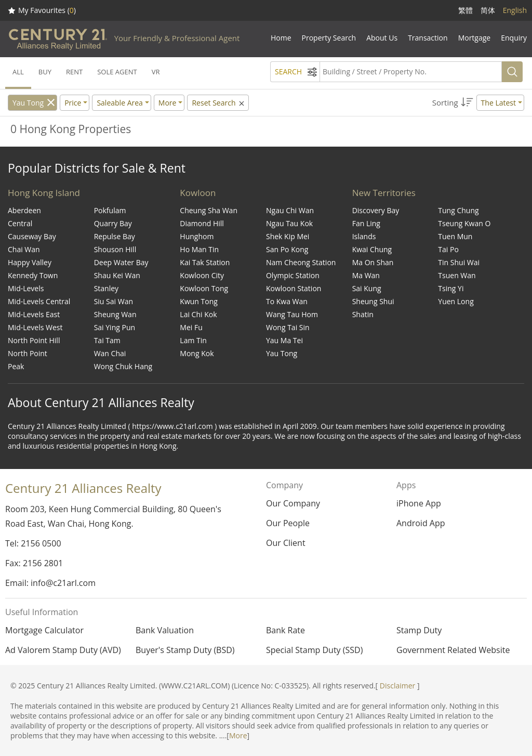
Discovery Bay (376, 210)
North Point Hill (34, 340)
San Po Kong (287, 249)
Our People (288, 523)
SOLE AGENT (117, 72)
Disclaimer (397, 686)
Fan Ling (366, 223)
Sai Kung (367, 288)
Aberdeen (24, 210)
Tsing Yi (451, 288)
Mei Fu (191, 327)
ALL (18, 72)
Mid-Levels (26, 288)
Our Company (293, 503)
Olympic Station (293, 275)
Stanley (106, 288)
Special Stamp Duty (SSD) (314, 650)
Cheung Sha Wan (209, 210)
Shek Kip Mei (288, 236)
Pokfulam (110, 210)
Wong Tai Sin (288, 327)
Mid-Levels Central (39, 301)
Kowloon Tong (204, 288)
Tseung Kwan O (464, 223)
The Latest (498, 103)
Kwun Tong (199, 301)
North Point (28, 353)
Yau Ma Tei (284, 340)
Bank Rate (285, 630)
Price (73, 103)
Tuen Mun (455, 236)
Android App (421, 523)
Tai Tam (107, 340)
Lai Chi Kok (198, 314)
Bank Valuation (165, 630)
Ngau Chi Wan (290, 210)
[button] (478, 103)
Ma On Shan (373, 262)
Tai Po (448, 249)
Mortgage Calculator (44, 630)
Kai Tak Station (205, 262)
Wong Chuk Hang (123, 366)
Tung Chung (458, 210)
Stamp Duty (419, 630)
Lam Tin (193, 340)
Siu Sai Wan (114, 301)
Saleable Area (119, 103)
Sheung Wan (115, 314)
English (515, 10)
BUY (45, 72)
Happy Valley (30, 262)
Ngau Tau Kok (289, 223)
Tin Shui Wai (459, 262)
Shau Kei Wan (117, 275)
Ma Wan (366, 275)
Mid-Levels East (34, 314)
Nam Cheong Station (301, 262)
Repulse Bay (115, 236)
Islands (364, 236)
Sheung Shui (373, 301)
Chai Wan (24, 249)
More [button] (168, 103)
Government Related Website (453, 650)
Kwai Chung (372, 249)
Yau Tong (28, 103)
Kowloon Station (294, 288)
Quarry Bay (113, 223)
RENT (74, 72)
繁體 (465, 10)
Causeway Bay (32, 236)
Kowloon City (202, 275)
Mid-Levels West (35, 327)
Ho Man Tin (199, 249)
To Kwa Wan (287, 301)
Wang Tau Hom (292, 314)
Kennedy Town (33, 275)
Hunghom (197, 236)
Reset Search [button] (219, 103)
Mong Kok (197, 353)
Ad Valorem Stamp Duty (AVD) (63, 650)
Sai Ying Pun (115, 327)
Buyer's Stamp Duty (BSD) (185, 650)
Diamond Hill (202, 223)
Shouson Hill (115, 249)
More (238, 735)
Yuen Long (456, 301)
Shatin (363, 314)
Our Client (286, 543)
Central (20, 223)
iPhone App (419, 503)
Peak (16, 366)
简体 (488, 10)
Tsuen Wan (457, 275)
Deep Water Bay (121, 262)
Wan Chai (110, 353)
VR (156, 72)
